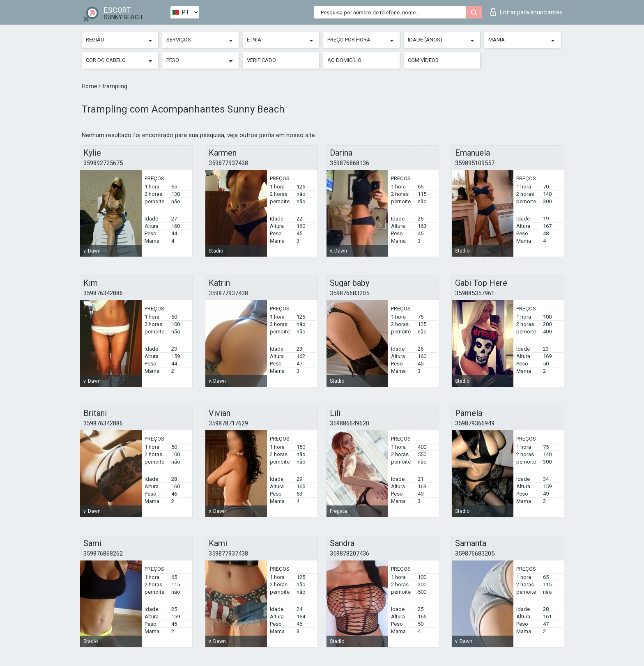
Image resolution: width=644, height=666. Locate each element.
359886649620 (350, 423)
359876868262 (103, 553)
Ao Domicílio (344, 60)
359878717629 (228, 423)
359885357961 (475, 293)
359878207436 (350, 553)
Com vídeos (423, 60)
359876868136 (350, 163)
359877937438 (228, 163)
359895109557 (475, 163)
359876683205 (350, 293)
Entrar (526, 12)
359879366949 (475, 423)
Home (90, 86)
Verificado (261, 60)
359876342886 (103, 293)
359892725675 (103, 163)
